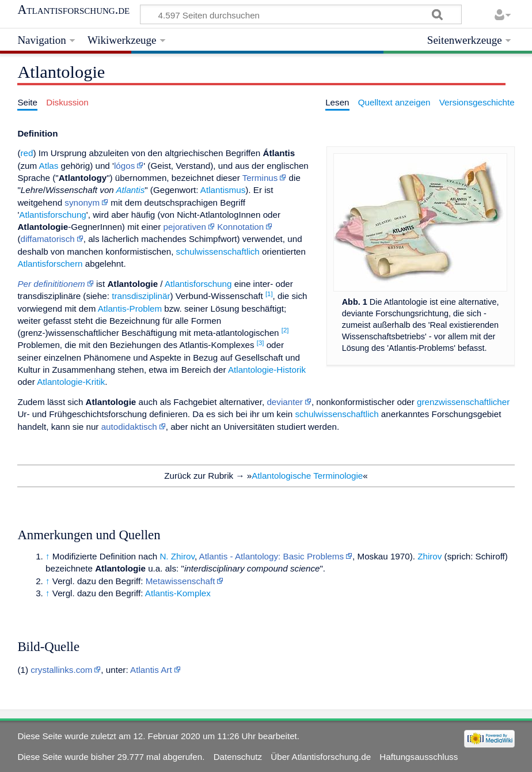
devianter (284, 402)
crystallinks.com (61, 670)
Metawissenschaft (180, 581)
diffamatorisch (47, 239)
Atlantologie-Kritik (71, 382)
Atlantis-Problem (130, 309)
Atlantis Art (151, 670)
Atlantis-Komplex (178, 593)
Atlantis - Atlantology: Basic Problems (272, 556)
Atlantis (130, 190)
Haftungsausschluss (419, 757)
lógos (124, 166)
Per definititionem (51, 284)
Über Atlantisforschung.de (321, 757)
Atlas (49, 166)
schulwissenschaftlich (218, 251)
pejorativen (185, 227)
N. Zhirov (177, 556)
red (26, 153)
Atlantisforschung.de (73, 10)
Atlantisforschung (53, 215)
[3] (261, 343)
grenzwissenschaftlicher (463, 402)
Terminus (260, 178)
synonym (82, 203)
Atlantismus (223, 190)
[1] (269, 294)
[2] (285, 330)
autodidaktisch (129, 427)
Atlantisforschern (50, 264)
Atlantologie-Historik (267, 370)
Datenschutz (238, 757)
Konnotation (240, 227)
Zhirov (430, 556)
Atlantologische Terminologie (307, 476)
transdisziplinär (141, 296)
